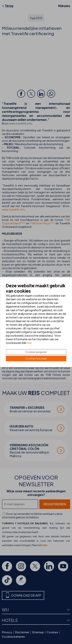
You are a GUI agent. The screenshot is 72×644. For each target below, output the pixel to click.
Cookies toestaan (36, 359)
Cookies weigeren (36, 352)
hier (29, 343)
